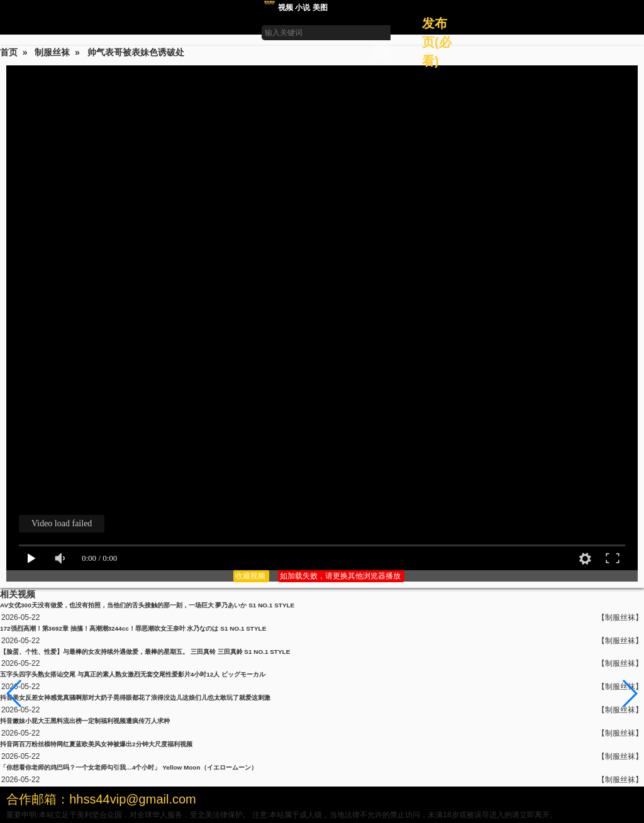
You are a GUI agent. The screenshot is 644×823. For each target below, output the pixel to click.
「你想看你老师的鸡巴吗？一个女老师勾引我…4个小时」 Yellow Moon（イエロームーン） (129, 767)
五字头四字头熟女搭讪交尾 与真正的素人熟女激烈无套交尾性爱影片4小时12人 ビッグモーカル (133, 674)
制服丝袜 (52, 52)
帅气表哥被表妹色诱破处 (136, 52)
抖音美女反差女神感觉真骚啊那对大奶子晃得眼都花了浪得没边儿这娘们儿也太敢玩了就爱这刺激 (135, 698)
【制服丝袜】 (620, 617)
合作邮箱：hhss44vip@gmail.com (101, 799)
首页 (9, 52)
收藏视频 (251, 576)
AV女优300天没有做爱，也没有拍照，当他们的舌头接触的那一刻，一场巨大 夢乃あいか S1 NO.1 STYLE (147, 605)
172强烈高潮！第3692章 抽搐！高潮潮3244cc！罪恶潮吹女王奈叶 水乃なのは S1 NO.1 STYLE (133, 628)
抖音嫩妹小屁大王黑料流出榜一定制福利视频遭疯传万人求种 (85, 721)
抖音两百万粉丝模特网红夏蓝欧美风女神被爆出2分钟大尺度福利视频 (96, 744)
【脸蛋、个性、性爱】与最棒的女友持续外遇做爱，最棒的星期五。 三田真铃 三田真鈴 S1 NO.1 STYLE (145, 652)
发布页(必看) (437, 42)
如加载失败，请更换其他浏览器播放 (341, 576)
